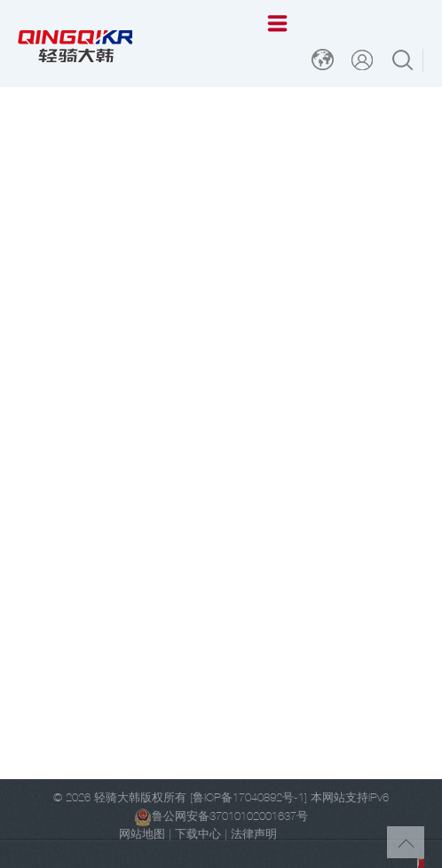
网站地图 (142, 835)
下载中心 (198, 835)
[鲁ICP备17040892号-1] (249, 798)
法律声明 (254, 835)
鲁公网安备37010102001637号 (221, 817)
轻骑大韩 (117, 798)
